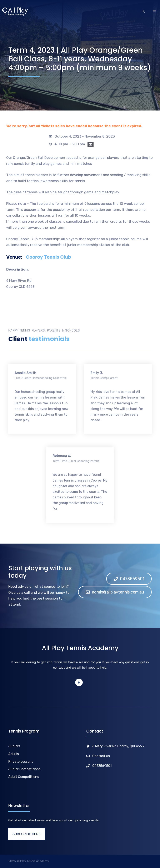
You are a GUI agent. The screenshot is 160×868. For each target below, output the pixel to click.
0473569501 (102, 766)
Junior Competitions (24, 769)
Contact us (101, 756)
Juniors (14, 746)
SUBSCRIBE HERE (27, 834)
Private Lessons (21, 762)
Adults (14, 754)
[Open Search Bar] (143, 12)
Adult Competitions (24, 777)
